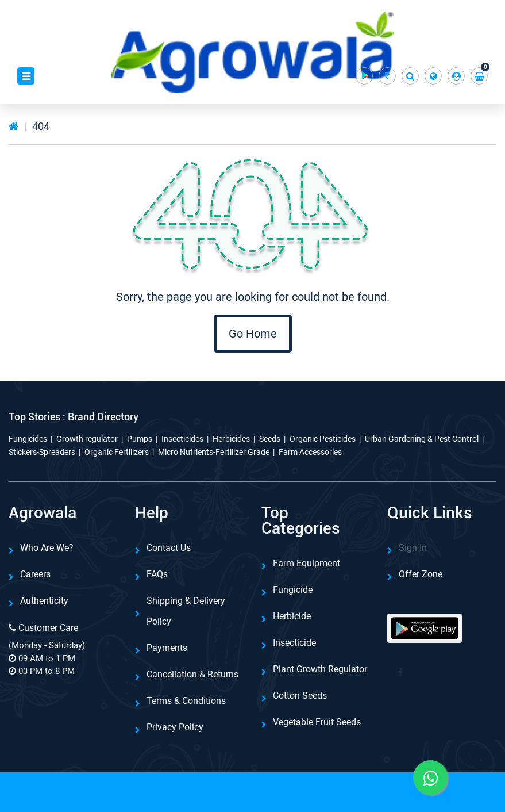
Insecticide (294, 643)
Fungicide (293, 590)
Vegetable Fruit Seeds (317, 722)
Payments (167, 648)
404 (41, 126)
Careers (35, 574)
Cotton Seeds (300, 696)
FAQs (157, 574)
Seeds (270, 439)
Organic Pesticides (323, 439)
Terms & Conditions (186, 701)
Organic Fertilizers (117, 452)
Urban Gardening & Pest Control (422, 439)
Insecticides (182, 439)
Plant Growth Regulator (320, 669)
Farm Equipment (307, 563)
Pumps (140, 439)
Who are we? (47, 548)
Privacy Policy (175, 727)
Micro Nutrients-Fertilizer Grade (214, 452)
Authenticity (44, 601)
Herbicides (231, 439)
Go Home (253, 334)
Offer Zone (421, 574)
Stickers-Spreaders (42, 452)
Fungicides (28, 439)
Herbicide (292, 616)
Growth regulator (87, 439)
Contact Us (169, 548)
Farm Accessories (310, 452)
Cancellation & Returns (192, 674)
